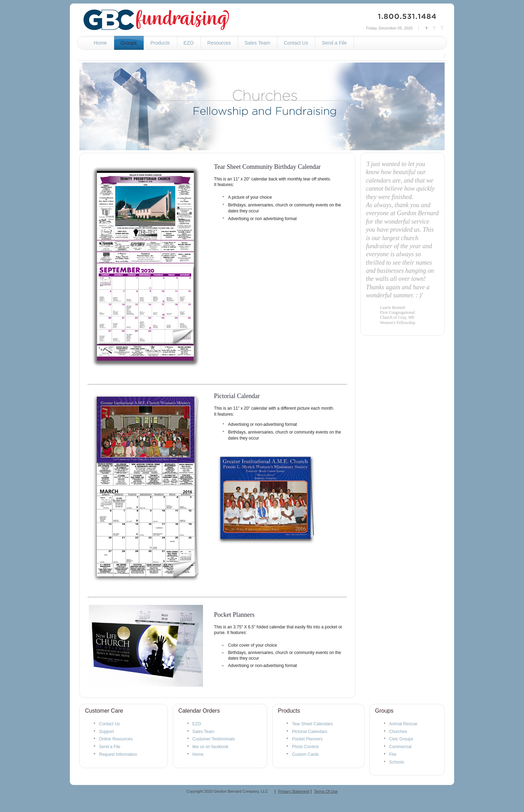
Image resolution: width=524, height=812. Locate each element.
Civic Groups (401, 739)
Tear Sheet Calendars (312, 724)
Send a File (110, 747)
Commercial (400, 747)
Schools (397, 762)
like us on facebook (211, 747)
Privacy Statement (294, 791)
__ (270, 791)
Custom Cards (305, 754)
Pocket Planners (234, 615)
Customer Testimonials (214, 739)
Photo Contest (305, 747)
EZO (197, 724)
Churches (398, 732)
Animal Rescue (403, 724)
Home (198, 754)
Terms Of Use (326, 791)
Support (106, 732)
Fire (393, 754)
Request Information (118, 754)
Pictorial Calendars (310, 732)
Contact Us (109, 724)
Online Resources (116, 739)
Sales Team (203, 732)
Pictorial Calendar (237, 396)
